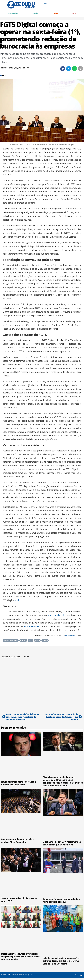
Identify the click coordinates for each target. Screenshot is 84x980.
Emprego (23, 641)
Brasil (4, 76)
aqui (17, 601)
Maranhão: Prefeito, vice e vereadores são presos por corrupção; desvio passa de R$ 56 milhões (20, 957)
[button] (63, 69)
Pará (74, 13)
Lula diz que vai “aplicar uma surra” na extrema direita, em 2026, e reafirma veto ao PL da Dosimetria (62, 961)
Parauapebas (13, 13)
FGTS (31, 641)
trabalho (45, 641)
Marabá (35, 13)
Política (37, 641)
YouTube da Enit (56, 616)
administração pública (11, 641)
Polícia (55, 13)
